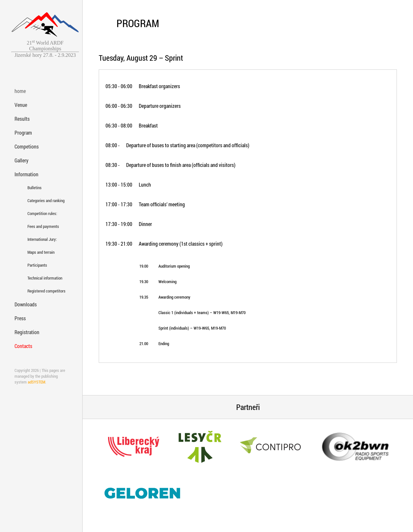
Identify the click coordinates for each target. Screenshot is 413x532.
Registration (27, 332)
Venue (21, 105)
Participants (37, 265)
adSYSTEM (36, 382)
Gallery (21, 160)
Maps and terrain (40, 252)
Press (20, 318)
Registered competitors (40, 291)
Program (23, 133)
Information (26, 174)
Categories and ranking (40, 200)
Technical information (40, 278)
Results (22, 119)
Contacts (23, 346)
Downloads (26, 304)
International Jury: (40, 239)
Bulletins (35, 188)
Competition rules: (40, 213)
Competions (27, 146)
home (20, 91)
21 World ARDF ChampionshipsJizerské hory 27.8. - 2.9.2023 (45, 49)
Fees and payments (40, 226)
